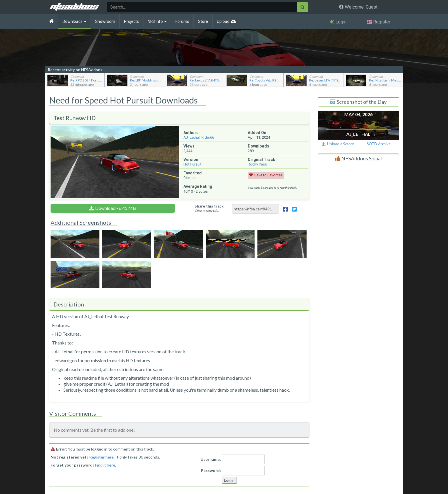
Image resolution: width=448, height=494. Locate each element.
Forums (182, 21)
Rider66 (208, 137)
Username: (211, 459)
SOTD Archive (379, 144)
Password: (211, 470)
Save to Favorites (268, 175)
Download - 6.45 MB (116, 208)
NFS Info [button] (157, 21)
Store (203, 21)
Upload (223, 21)
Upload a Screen (338, 144)
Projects (131, 21)
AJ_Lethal (192, 137)
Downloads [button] (74, 21)
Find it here (105, 465)
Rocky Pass (257, 164)
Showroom (105, 21)
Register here (101, 457)
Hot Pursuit (192, 164)
